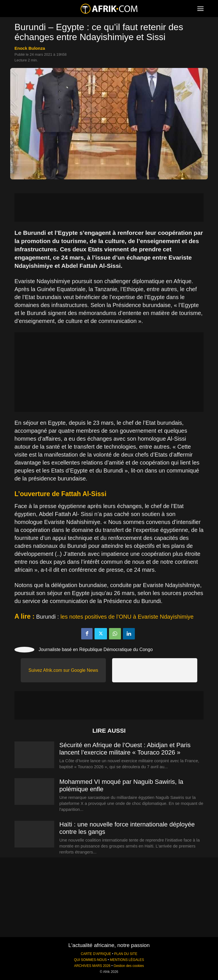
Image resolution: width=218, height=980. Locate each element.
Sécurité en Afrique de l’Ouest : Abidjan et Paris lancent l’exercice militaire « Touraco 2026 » (125, 749)
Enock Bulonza (30, 48)
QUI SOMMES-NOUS (91, 960)
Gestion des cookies (129, 966)
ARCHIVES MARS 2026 (92, 966)
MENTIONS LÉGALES (127, 960)
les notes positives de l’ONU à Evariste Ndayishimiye (127, 617)
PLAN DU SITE (126, 954)
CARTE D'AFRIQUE (96, 954)
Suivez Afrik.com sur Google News (63, 670)
